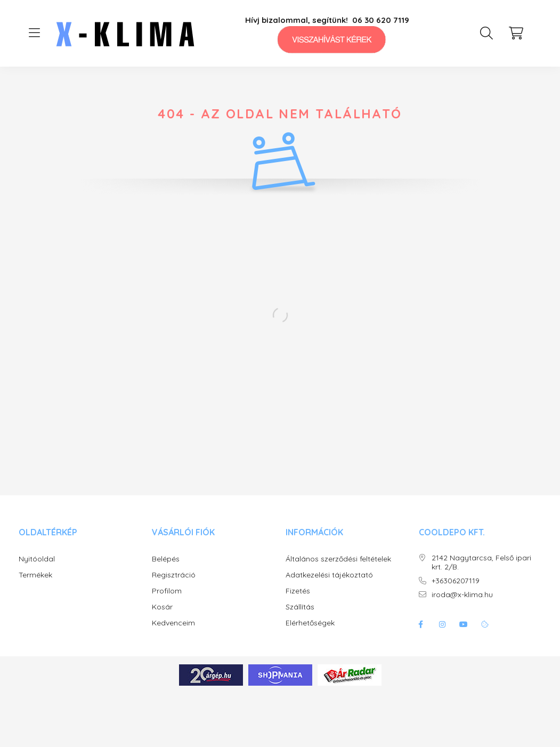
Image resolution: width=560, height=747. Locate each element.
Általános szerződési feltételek (338, 559)
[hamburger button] (35, 33)
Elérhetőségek (310, 623)
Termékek (35, 575)
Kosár (162, 607)
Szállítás (300, 607)
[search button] (486, 33)
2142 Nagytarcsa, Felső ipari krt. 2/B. (481, 563)
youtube (464, 624)
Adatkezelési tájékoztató (329, 575)
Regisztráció (174, 575)
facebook (421, 624)
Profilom (167, 591)
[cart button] (516, 33)
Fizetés (298, 591)
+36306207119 (456, 581)
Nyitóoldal (37, 559)
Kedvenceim (173, 623)
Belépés (166, 559)
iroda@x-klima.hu (462, 595)
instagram (442, 624)
